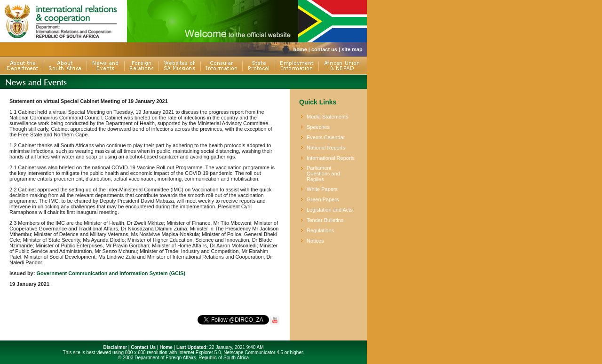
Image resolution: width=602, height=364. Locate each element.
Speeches (318, 127)
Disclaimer (115, 347)
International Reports (331, 158)
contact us (324, 49)
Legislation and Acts (330, 210)
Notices (315, 241)
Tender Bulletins (325, 220)
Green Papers (323, 199)
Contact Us (143, 347)
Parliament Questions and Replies (323, 174)
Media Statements (328, 117)
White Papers (322, 189)
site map (352, 49)
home (300, 49)
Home (166, 347)
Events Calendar (326, 137)
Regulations (320, 230)
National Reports (326, 148)
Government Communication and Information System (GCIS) (111, 273)
